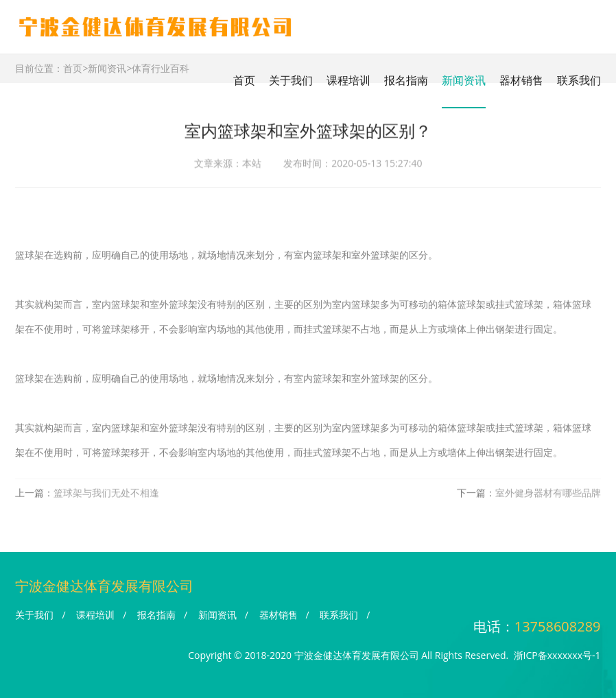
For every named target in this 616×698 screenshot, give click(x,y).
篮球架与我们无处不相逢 (106, 495)
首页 (244, 80)
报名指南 (406, 80)
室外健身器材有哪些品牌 (548, 495)
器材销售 (521, 80)
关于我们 (291, 80)
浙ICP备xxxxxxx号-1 (557, 655)
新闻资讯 (464, 80)
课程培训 (348, 80)
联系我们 (579, 80)
